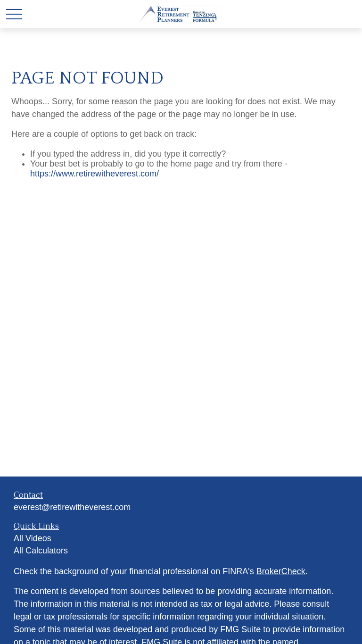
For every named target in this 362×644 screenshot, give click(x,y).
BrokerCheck (281, 571)
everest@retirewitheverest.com (72, 507)
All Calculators (41, 551)
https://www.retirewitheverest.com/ (95, 174)
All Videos (33, 538)
